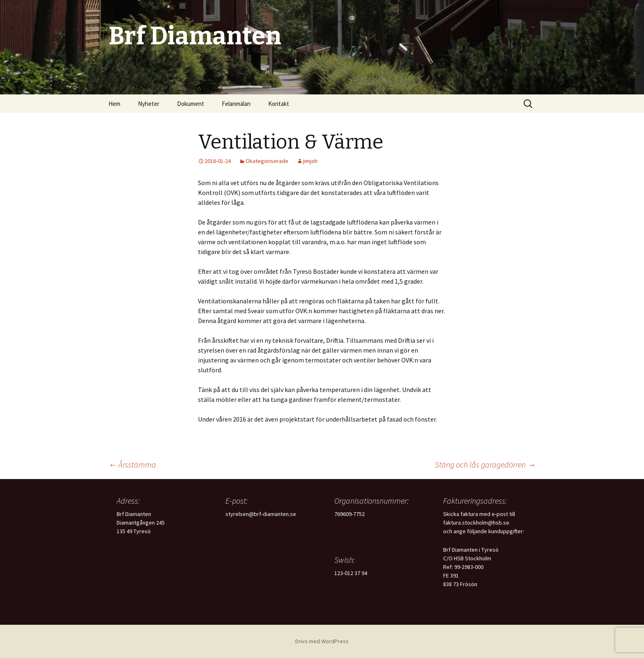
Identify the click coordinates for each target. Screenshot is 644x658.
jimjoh (310, 161)
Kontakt (279, 104)
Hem (114, 104)
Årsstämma (132, 464)
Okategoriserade (267, 161)
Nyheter (149, 104)
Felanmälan (236, 104)
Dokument (191, 104)
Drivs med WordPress (322, 641)
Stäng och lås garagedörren (485, 464)
